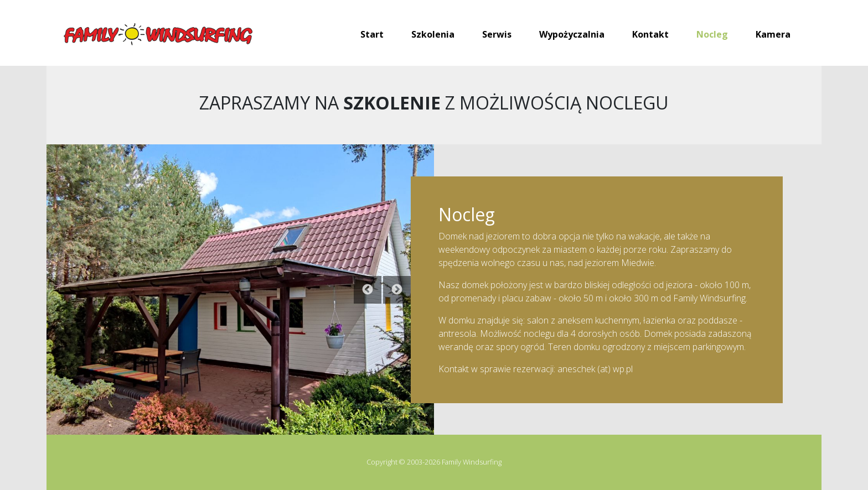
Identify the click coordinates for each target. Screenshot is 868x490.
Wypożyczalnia (572, 34)
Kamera (773, 34)
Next (397, 290)
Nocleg (712, 34)
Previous (368, 290)
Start (372, 34)
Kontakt (650, 34)
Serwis (497, 34)
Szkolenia (433, 34)
